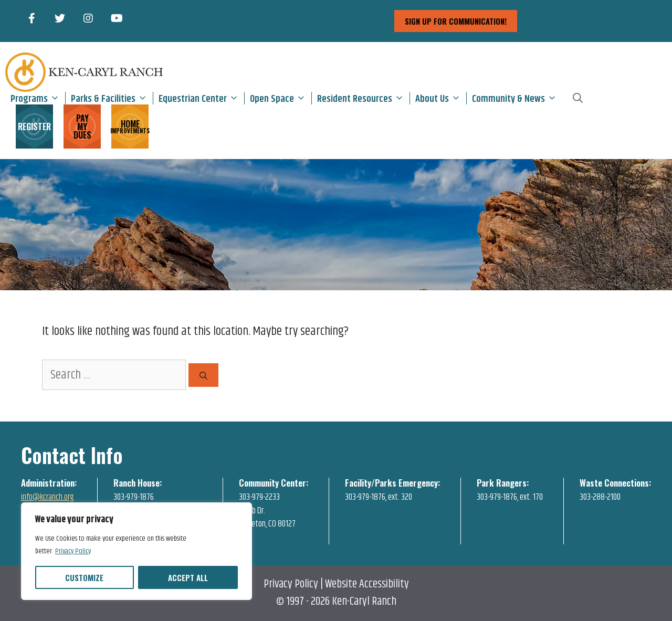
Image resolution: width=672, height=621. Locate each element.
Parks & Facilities (112, 98)
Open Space (281, 98)
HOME (130, 126)
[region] (136, 551)
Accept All (188, 577)
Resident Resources (363, 98)
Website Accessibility (367, 584)
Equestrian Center (201, 98)
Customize (84, 577)
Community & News (517, 98)
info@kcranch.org (48, 497)
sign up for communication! (456, 21)
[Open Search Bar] (578, 98)
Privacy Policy (73, 551)
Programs (38, 98)
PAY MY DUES (82, 127)
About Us (441, 98)
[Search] (203, 375)
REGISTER (34, 127)
